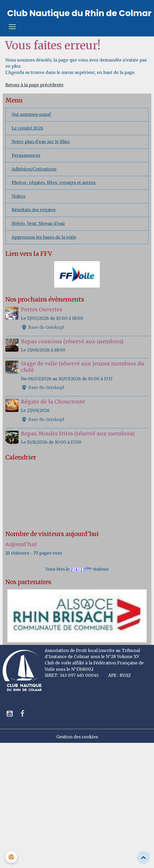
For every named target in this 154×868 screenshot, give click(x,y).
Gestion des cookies (77, 737)
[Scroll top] (143, 857)
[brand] (79, 13)
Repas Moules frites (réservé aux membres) (78, 434)
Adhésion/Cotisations (34, 169)
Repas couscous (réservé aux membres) (72, 341)
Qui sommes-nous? (31, 114)
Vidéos (19, 196)
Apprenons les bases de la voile (44, 237)
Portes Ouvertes (42, 309)
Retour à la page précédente (34, 85)
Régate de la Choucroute (53, 402)
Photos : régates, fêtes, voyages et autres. (54, 183)
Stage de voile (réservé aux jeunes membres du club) (83, 367)
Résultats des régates (34, 210)
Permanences (26, 155)
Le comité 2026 (28, 128)
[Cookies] (11, 857)
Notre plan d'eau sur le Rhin (41, 142)
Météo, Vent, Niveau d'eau (38, 224)
